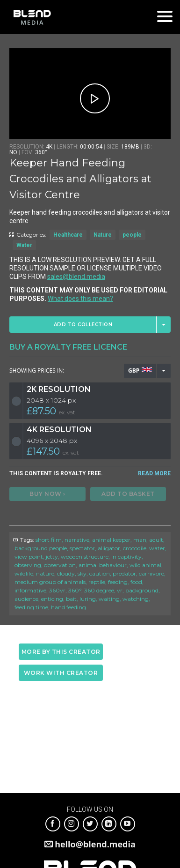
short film (49, 540)
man (140, 540)
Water (24, 245)
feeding (118, 582)
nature (45, 573)
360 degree (99, 590)
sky (82, 573)
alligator (109, 548)
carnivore (151, 573)
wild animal (145, 565)
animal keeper (111, 540)
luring (88, 599)
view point (29, 557)
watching (136, 599)
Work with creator (61, 673)
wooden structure (85, 557)
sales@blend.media (76, 277)
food (136, 582)
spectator (82, 548)
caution (100, 573)
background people (41, 548)
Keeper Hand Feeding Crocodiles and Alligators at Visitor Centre (80, 179)
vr (120, 590)
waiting (109, 599)
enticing (52, 599)
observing (28, 565)
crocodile (135, 548)
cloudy (66, 573)
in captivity (126, 557)
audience (26, 599)
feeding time (31, 607)
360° (75, 590)
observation (60, 565)
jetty (52, 557)
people (132, 235)
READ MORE (154, 473)
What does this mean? (80, 299)
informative (30, 590)
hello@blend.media (95, 844)
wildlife (24, 573)
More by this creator (61, 652)
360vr (57, 590)
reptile (97, 582)
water (157, 548)
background (142, 590)
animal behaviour (103, 565)
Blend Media (32, 17)
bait (71, 599)
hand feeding (68, 607)
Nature (103, 235)
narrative (77, 540)
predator (124, 573)
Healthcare (68, 235)
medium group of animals (50, 582)
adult (156, 540)
